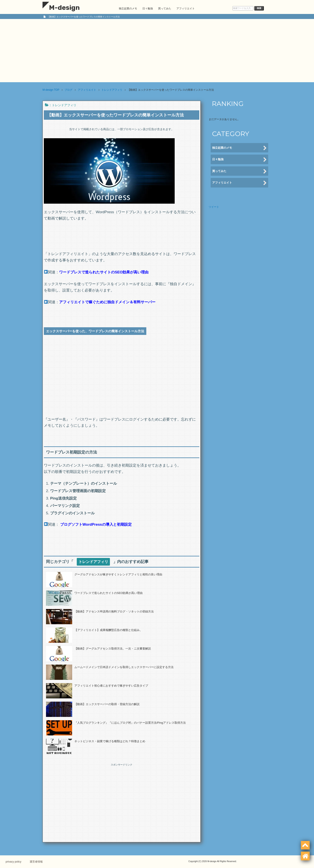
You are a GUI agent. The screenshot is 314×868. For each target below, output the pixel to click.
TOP (51, 90)
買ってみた (165, 9)
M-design (61, 8)
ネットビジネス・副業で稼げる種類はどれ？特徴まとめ (110, 741)
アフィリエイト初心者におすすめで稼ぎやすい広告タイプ (111, 686)
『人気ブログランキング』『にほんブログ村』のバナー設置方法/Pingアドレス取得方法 (130, 723)
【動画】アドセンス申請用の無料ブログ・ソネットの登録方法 (114, 611)
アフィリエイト (186, 9)
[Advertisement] (157, 52)
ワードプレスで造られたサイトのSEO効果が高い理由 (108, 593)
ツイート (214, 207)
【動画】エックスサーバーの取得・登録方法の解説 (107, 704)
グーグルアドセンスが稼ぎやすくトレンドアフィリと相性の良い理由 (118, 574)
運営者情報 (38, 862)
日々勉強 (148, 9)
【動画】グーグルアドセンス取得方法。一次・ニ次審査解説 (113, 649)
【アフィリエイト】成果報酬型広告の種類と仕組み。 (108, 630)
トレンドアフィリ (64, 105)
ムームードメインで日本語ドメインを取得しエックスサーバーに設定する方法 (124, 667)
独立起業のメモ (128, 9)
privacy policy (14, 862)
